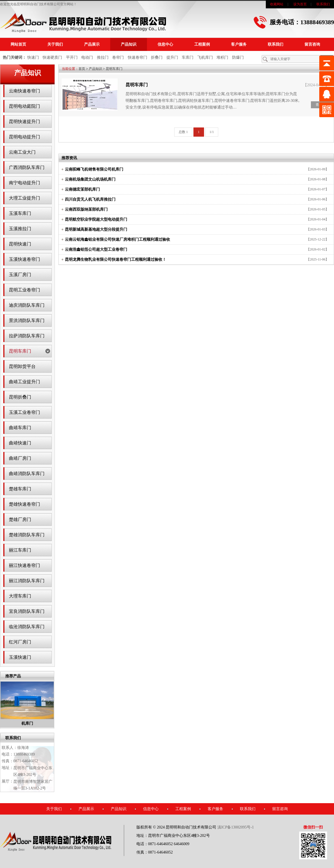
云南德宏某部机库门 (82, 189)
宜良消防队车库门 (27, 611)
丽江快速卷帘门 (24, 565)
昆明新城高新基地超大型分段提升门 (96, 229)
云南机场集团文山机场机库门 (90, 179)
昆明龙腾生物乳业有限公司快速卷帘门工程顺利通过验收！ (116, 260)
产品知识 (129, 44)
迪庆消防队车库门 (27, 305)
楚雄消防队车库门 (27, 535)
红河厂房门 (20, 642)
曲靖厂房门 (20, 458)
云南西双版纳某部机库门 (86, 209)
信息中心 (165, 44)
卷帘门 (118, 57)
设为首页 (300, 4)
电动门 (87, 57)
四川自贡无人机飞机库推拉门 (90, 199)
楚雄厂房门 (20, 519)
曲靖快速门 (20, 443)
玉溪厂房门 (20, 275)
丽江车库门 (20, 550)
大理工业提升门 (24, 198)
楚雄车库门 (20, 489)
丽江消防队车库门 (27, 581)
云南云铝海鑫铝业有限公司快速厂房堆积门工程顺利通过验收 (117, 239)
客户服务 (239, 44)
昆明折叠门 (20, 397)
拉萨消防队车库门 (27, 336)
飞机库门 (205, 57)
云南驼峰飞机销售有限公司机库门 (94, 169)
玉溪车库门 (20, 213)
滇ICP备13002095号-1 (236, 827)
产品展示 (92, 44)
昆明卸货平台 (22, 366)
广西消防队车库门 (27, 167)
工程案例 (202, 44)
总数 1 (183, 132)
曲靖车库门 (20, 428)
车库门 (188, 57)
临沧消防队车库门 (27, 627)
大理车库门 (20, 596)
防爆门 (238, 57)
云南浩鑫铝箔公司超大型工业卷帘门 (96, 249)
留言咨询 (312, 44)
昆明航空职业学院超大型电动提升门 (96, 219)
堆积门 (222, 57)
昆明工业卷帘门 (24, 290)
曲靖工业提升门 (24, 382)
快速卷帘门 (137, 57)
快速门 (33, 57)
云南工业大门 (22, 152)
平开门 (72, 57)
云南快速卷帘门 (24, 91)
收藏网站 (277, 4)
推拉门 (103, 57)
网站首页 (18, 44)
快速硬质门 (52, 57)
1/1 (212, 132)
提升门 (172, 57)
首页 (82, 69)
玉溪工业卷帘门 (24, 412)
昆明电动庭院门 (24, 106)
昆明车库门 (20, 351)
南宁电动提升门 (24, 183)
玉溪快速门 (20, 657)
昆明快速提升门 (24, 121)
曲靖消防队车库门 (27, 474)
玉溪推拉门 (20, 229)
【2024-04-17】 (316, 85)
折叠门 (157, 57)
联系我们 (323, 4)
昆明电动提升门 (24, 137)
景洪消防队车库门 (27, 320)
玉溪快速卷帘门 (24, 259)
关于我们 (55, 44)
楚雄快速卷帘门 (24, 504)
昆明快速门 (20, 244)
